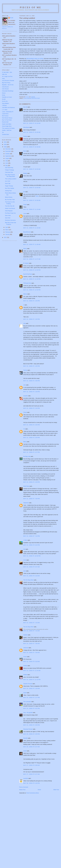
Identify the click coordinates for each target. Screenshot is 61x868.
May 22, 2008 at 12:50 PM (32, 290)
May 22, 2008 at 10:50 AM (32, 169)
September (8, 156)
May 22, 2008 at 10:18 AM (32, 123)
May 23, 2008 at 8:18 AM (32, 662)
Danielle (26, 738)
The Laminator (27, 702)
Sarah (25, 693)
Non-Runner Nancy (7, 118)
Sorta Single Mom (7, 126)
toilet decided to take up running (35, 59)
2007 (5, 237)
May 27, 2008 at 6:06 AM (32, 765)
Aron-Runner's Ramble (8, 81)
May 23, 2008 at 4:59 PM (32, 725)
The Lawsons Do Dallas (8, 128)
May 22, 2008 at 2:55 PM (32, 425)
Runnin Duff (5, 122)
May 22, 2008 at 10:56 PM (32, 556)
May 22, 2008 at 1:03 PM (32, 301)
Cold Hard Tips (9, 172)
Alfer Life (4, 74)
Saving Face (8, 191)
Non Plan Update (10, 188)
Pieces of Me (30, 7)
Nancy (25, 249)
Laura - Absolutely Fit (8, 112)
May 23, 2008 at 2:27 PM (32, 698)
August (7, 158)
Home (39, 790)
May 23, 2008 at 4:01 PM (32, 708)
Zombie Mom (6, 134)
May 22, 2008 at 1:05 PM (32, 366)
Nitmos (25, 294)
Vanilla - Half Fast (7, 130)
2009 (5, 144)
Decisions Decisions (10, 220)
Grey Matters (6, 103)
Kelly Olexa (26, 486)
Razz (25, 151)
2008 (5, 147)
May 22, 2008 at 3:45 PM (32, 438)
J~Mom (25, 540)
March (7, 230)
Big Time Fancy (6, 83)
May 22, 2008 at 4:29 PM (32, 482)
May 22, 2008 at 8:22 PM (32, 545)
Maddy (25, 173)
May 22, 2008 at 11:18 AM (32, 228)
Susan (25, 657)
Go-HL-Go (5, 101)
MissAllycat (26, 127)
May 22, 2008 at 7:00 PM (32, 499)
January (8, 234)
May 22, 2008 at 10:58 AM (32, 200)
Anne (25, 560)
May (7, 165)
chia (24, 323)
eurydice (26, 396)
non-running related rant (32, 98)
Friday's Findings (9, 170)
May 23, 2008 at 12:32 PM (32, 680)
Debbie (25, 675)
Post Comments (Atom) (33, 793)
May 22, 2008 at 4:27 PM (32, 452)
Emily (4, 95)
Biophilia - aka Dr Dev (8, 85)
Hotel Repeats (9, 211)
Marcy (25, 442)
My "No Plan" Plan (10, 200)
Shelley (25, 136)
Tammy (25, 370)
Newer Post (22, 790)
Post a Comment (24, 787)
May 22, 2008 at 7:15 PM (32, 536)
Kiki (24, 549)
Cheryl (25, 412)
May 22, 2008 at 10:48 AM (32, 147)
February (8, 232)
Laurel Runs (5, 114)
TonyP (25, 205)
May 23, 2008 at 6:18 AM (32, 576)
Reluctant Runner (28, 729)
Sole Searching (9, 168)
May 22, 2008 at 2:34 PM (32, 408)
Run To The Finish (7, 120)
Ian (24, 192)
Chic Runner (5, 89)
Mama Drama (9, 197)
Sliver (37, 196)
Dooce (4, 93)
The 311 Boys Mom (29, 580)
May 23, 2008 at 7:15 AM (32, 623)
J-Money (4, 105)
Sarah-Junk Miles (7, 124)
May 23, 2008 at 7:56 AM (32, 644)
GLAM (4, 99)
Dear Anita (8, 215)
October (8, 154)
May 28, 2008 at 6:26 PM (32, 783)
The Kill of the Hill (10, 206)
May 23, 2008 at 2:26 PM (32, 688)
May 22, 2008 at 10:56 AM (32, 188)
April (7, 227)
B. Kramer (26, 263)
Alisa (3, 79)
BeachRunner (27, 232)
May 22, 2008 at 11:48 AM (32, 244)
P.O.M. (12, 18)
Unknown (26, 648)
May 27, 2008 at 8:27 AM (32, 774)
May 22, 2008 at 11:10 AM (32, 209)
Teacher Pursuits (28, 684)
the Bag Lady (27, 456)
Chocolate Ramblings (8, 91)
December (8, 149)
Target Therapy (9, 186)
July (7, 161)
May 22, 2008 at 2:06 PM (32, 381)
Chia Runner (5, 87)
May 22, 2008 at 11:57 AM (32, 259)
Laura (25, 213)
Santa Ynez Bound (10, 208)
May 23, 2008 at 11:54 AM (32, 671)
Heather (25, 635)
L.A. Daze (5, 110)
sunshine (26, 778)
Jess (25, 385)
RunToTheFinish (28, 274)
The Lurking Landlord (11, 179)
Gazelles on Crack (7, 97)
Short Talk (8, 184)
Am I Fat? (8, 181)
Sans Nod (8, 218)
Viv (24, 429)
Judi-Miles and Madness (8, 107)
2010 (5, 142)
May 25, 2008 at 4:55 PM (32, 734)
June (7, 163)
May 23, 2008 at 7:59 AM (32, 653)
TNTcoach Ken (27, 283)
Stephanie (26, 503)
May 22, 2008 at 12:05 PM (32, 270)
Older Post (56, 790)
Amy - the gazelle (28, 713)
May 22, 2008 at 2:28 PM (32, 392)
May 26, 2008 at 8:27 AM (32, 747)
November (8, 151)
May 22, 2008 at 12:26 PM (32, 279)
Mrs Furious (5, 116)
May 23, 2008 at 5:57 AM (32, 567)
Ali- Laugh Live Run (7, 76)
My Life (25, 107)
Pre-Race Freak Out (10, 213)
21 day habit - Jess (7, 72)
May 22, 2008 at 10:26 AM (32, 132)
